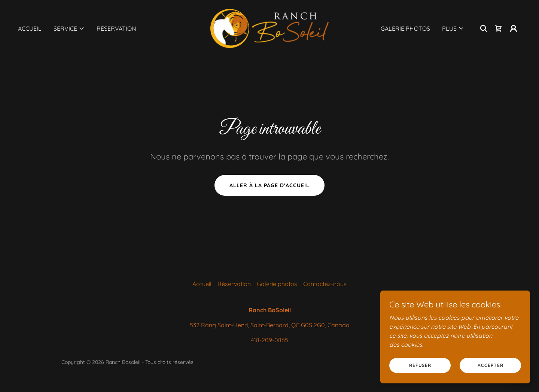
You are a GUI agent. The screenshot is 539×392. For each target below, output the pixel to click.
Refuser (420, 365)
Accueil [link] (30, 28)
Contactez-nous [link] (325, 284)
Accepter (491, 365)
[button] (69, 28)
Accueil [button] (202, 284)
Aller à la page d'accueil (269, 185)
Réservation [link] (116, 28)
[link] (269, 28)
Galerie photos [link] (405, 28)
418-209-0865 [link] (269, 340)
